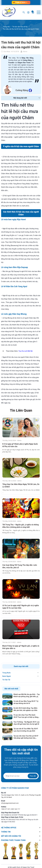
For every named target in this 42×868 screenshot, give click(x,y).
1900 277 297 (6, 809)
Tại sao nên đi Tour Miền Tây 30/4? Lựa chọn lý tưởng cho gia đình (26, 730)
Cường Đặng (22, 90)
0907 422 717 (16, 809)
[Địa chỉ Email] (21, 776)
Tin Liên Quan (21, 410)
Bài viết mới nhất (11, 689)
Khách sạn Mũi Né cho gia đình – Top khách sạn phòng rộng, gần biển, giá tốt (27, 696)
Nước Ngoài (6, 676)
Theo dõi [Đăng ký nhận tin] (33, 776)
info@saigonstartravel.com (10, 803)
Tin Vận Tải (6, 680)
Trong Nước (6, 673)
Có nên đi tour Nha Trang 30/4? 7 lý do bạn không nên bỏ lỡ (26, 702)
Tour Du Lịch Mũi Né (26, 351)
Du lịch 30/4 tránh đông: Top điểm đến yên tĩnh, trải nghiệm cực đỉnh (25, 709)
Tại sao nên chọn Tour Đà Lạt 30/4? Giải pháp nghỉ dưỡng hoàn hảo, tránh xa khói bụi (26, 737)
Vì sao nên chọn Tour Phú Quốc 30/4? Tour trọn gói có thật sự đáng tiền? (26, 716)
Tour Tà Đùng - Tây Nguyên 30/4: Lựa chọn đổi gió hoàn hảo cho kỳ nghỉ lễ (26, 723)
